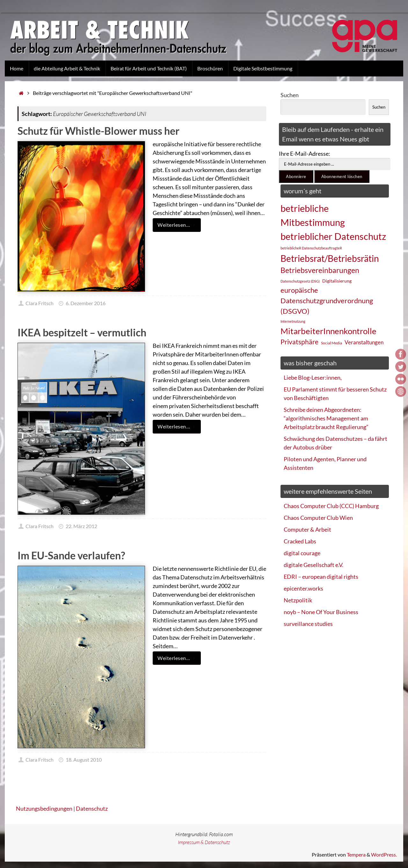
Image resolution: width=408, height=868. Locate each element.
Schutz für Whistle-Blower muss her (98, 131)
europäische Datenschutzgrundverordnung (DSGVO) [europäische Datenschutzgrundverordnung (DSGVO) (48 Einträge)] (327, 301)
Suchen (290, 95)
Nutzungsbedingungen (44, 808)
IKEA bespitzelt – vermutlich (82, 332)
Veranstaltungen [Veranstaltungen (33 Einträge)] (364, 342)
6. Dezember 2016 (86, 303)
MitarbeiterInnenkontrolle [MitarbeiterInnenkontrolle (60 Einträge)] (328, 331)
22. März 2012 (81, 526)
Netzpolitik (298, 600)
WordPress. (384, 854)
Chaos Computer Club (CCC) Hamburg (331, 506)
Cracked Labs (300, 541)
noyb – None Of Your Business (321, 612)
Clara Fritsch (40, 303)
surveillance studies (308, 624)
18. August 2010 (84, 760)
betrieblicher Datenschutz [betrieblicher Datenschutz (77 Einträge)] (333, 236)
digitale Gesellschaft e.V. (313, 565)
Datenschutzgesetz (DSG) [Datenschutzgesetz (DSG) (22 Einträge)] (300, 281)
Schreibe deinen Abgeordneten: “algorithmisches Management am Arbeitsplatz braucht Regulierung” (326, 418)
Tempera (356, 854)
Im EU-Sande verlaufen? (71, 555)
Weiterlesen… (178, 225)
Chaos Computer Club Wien (318, 518)
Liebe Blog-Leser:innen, (313, 377)
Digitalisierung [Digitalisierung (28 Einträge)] (337, 281)
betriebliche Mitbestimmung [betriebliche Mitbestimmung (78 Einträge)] (313, 215)
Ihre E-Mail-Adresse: (305, 154)
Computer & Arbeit (307, 529)
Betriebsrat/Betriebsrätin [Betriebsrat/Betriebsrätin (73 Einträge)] (330, 258)
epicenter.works (303, 588)
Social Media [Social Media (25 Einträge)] (331, 343)
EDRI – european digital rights (321, 577)
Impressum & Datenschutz (204, 842)
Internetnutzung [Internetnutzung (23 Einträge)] (293, 321)
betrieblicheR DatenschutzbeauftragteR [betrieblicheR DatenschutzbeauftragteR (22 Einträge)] (311, 248)
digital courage (302, 553)
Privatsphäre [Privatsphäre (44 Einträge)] (299, 342)
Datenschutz (92, 808)
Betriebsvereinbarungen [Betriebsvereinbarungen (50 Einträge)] (320, 270)
